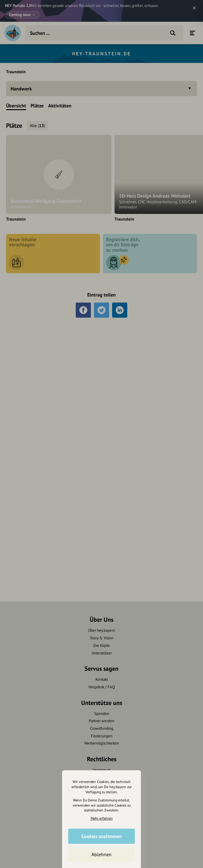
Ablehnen (101, 854)
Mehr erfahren (102, 818)
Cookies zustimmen (102, 836)
